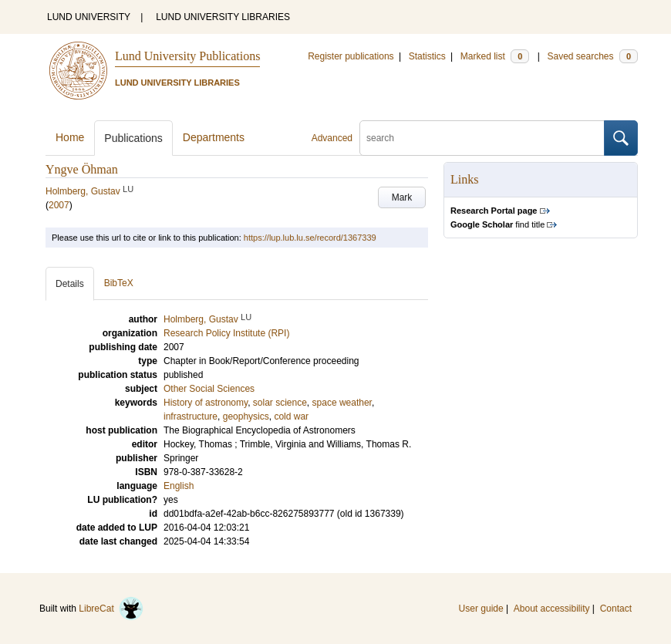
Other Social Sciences (209, 389)
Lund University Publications (187, 56)
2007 (59, 205)
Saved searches (592, 56)
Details (70, 284)
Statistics (427, 56)
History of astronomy (206, 403)
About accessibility (552, 609)
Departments (214, 137)
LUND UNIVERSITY (89, 17)
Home (70, 137)
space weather (342, 403)
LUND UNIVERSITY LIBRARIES (223, 17)
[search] (482, 138)
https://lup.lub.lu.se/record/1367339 (310, 238)
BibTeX (119, 283)
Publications (133, 138)
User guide (481, 609)
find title (497, 224)
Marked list (495, 56)
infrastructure (191, 416)
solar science (280, 403)
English (179, 486)
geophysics (246, 416)
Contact (616, 609)
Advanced (332, 138)
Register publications (351, 56)
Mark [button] (402, 197)
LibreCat (111, 609)
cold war (291, 416)
